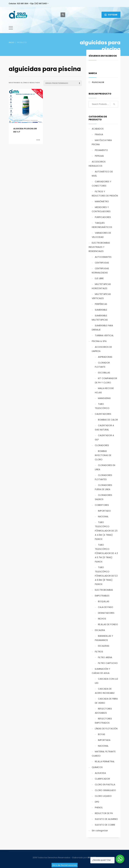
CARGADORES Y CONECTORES (102, 184)
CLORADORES (102, 445)
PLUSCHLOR (98, 82)
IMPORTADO (104, 511)
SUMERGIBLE (101, 310)
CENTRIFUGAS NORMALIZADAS (100, 271)
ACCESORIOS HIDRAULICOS (97, 164)
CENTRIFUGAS (102, 263)
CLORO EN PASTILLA (105, 785)
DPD (97, 802)
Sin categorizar (100, 831)
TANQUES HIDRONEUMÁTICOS (102, 225)
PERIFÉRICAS (101, 304)
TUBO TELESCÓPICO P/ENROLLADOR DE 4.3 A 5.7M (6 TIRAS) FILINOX (106, 553)
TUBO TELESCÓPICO (102, 406)
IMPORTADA (104, 740)
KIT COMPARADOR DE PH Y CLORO (106, 380)
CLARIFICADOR (102, 779)
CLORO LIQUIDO (103, 796)
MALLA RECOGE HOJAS (104, 390)
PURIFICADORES (103, 217)
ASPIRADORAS (105, 357)
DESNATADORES (106, 613)
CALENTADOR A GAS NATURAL (104, 428)
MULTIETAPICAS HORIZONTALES (101, 286)
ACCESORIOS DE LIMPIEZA (102, 349)
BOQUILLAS (104, 601)
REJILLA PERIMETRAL (105, 762)
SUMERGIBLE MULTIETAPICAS (100, 318)
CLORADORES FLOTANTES (103, 477)
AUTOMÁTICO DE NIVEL (102, 174)
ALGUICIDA (100, 773)
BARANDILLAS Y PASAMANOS (104, 638)
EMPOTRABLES (102, 596)
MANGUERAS (104, 398)
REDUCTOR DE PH (104, 813)
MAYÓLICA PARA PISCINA (102, 142)
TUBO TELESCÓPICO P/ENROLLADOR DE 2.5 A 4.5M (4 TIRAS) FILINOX (106, 531)
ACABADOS (98, 129)
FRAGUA (99, 134)
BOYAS (102, 734)
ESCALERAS (104, 646)
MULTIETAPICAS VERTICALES (101, 296)
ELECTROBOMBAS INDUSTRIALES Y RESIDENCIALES (99, 247)
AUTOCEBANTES (103, 257)
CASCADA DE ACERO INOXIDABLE (105, 691)
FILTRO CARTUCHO (108, 663)
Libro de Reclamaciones (65, 865)
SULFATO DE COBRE (105, 825)
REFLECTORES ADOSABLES (103, 711)
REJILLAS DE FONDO (108, 624)
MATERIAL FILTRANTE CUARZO (104, 754)
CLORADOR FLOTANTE (102, 365)
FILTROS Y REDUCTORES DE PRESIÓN (105, 194)
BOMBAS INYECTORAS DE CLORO (103, 455)
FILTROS (99, 652)
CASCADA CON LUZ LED (106, 681)
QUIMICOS (97, 767)
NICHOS (102, 619)
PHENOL (99, 808)
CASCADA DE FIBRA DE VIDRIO (106, 701)
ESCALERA (100, 630)
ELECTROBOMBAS (104, 590)
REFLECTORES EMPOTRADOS (103, 721)
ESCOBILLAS (104, 373)
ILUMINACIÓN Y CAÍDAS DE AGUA (101, 671)
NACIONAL (103, 517)
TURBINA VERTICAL (104, 335)
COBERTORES (102, 505)
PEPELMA (99, 156)
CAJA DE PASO (106, 607)
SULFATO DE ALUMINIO (106, 819)
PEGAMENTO (101, 150)
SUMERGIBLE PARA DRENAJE (102, 328)
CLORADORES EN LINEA (105, 467)
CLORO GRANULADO (105, 790)
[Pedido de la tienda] (63, 83)
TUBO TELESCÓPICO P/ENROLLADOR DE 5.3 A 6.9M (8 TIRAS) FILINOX (106, 576)
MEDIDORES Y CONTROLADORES (101, 209)
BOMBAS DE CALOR (108, 420)
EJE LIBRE (99, 278)
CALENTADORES (103, 414)
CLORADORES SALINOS (103, 497)
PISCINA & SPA (99, 341)
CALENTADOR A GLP (104, 437)
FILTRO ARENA (105, 657)
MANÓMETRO (102, 201)
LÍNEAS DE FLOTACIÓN (106, 729)
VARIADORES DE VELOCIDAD (101, 235)
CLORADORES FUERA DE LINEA (103, 487)
